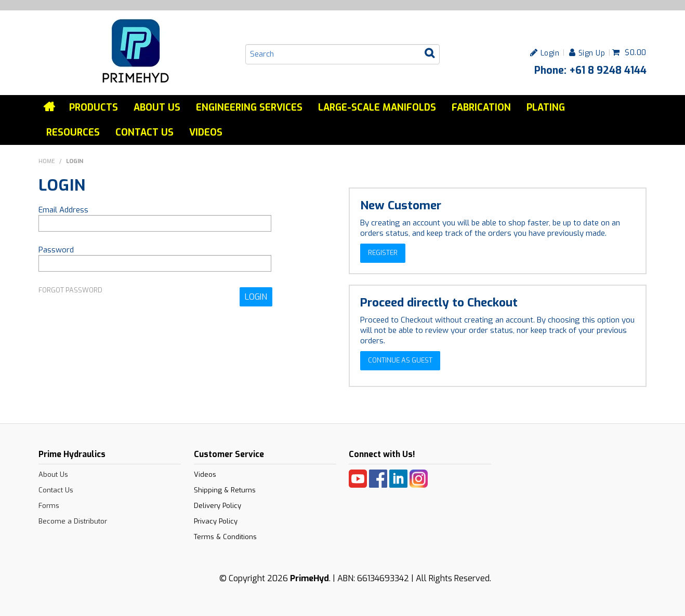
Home (50, 107)
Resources (73, 132)
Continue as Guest (400, 360)
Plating (546, 108)
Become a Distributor (73, 521)
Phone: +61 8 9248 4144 (590, 70)
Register (383, 253)
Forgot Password (70, 291)
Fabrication (481, 108)
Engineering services (249, 108)
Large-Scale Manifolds (377, 108)
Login (550, 53)
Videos (206, 132)
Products (94, 108)
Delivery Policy (218, 506)
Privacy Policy (216, 521)
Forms (49, 506)
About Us (157, 108)
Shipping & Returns (225, 490)
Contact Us (144, 132)
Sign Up (592, 53)
